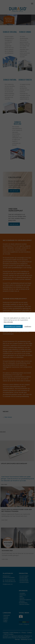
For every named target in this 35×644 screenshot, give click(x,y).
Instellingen (28, 326)
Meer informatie (8, 322)
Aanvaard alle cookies (13, 327)
